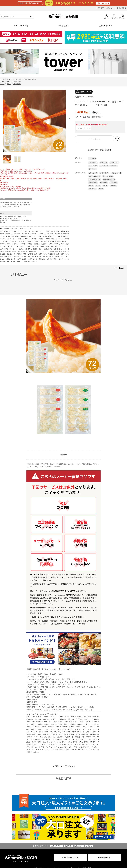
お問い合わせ (110, 8)
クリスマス (92, 189)
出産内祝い (69, 846)
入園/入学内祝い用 (95, 179)
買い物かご (123, 17)
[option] (34, 121)
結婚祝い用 (104, 182)
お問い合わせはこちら (70, 858)
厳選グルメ (104, 163)
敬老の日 (113, 186)
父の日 (98, 186)
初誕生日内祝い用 (94, 176)
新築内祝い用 (93, 182)
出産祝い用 (114, 182)
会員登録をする (104, 858)
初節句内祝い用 (116, 173)
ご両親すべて (93, 163)
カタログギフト (57, 846)
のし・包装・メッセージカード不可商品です (92, 125)
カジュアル (92, 158)
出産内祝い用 (104, 173)
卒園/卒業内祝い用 (109, 179)
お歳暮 (101, 189)
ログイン (106, 17)
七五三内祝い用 (108, 176)
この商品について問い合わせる (99, 150)
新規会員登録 (121, 8)
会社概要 (101, 8)
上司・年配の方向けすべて (108, 166)
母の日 (91, 186)
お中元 (105, 186)
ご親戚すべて (114, 163)
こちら (68, 669)
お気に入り (114, 17)
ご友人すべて (93, 166)
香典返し (89, 846)
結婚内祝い (79, 846)
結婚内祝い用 (93, 173)
